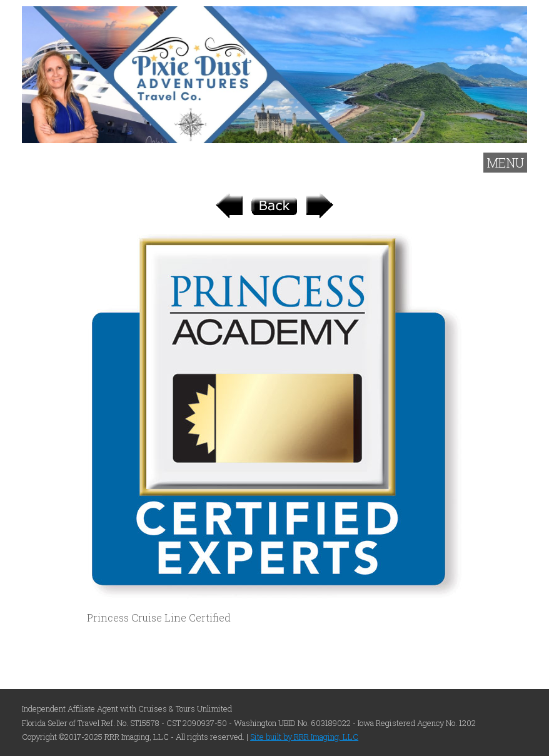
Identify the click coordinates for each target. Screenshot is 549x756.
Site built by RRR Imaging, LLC (304, 737)
